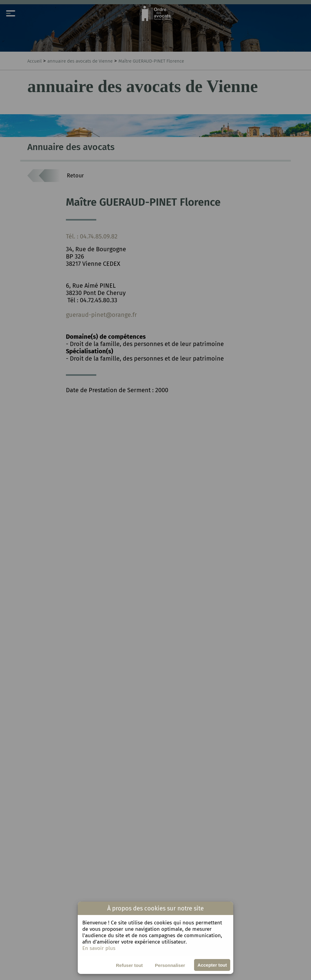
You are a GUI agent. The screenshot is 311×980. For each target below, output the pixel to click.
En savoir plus (99, 948)
